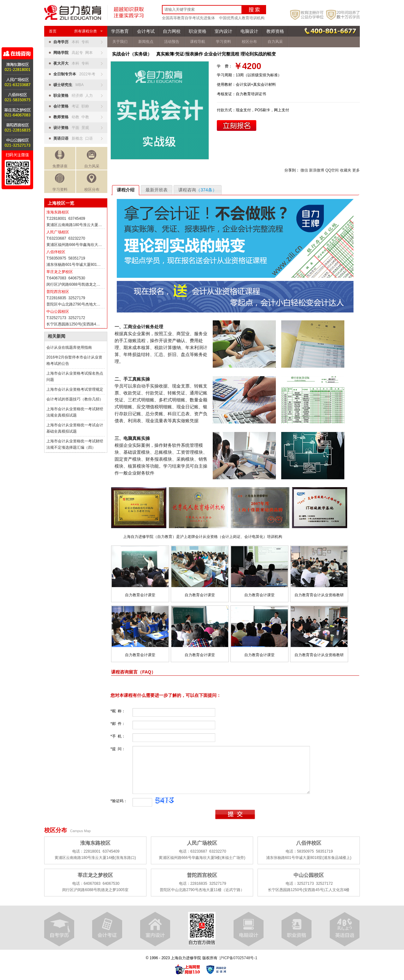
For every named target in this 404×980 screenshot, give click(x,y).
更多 (356, 170)
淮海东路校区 (58, 212)
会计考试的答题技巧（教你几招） (75, 399)
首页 (53, 31)
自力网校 (172, 31)
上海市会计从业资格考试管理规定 (75, 389)
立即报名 (237, 125)
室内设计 (223, 31)
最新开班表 (157, 190)
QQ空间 (332, 170)
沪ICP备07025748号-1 (238, 958)
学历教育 (120, 31)
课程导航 (198, 42)
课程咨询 (197, 190)
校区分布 (92, 183)
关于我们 (120, 42)
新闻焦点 (146, 42)
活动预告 (172, 42)
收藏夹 (346, 170)
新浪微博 (317, 170)
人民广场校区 (58, 232)
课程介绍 (126, 190)
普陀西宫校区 (58, 292)
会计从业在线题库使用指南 (69, 347)
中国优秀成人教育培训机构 (242, 18)
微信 (304, 170)
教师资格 (275, 31)
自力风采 (92, 159)
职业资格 (198, 31)
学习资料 (60, 183)
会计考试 (146, 31)
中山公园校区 (58, 312)
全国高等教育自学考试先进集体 (188, 18)
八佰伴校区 (56, 252)
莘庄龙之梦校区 (60, 272)
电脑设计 (249, 31)
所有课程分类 (88, 31)
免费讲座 (60, 159)
